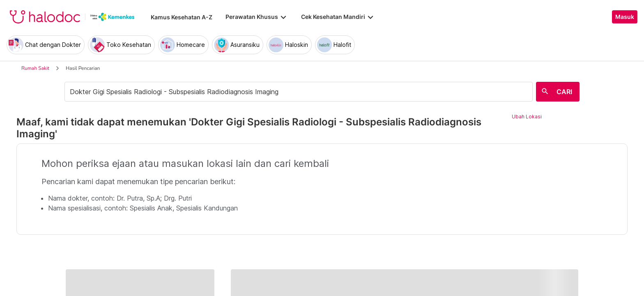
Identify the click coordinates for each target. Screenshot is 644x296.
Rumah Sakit (35, 68)
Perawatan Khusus (257, 17)
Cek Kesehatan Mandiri (338, 17)
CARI (564, 92)
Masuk (625, 17)
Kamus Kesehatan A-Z (182, 17)
